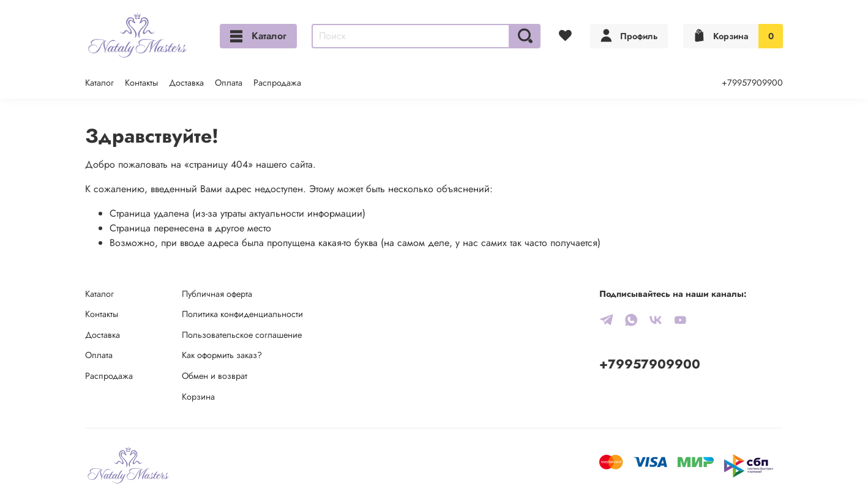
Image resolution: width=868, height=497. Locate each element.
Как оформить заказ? (222, 355)
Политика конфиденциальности (242, 314)
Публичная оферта (217, 294)
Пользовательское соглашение (242, 335)
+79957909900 (752, 83)
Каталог (258, 36)
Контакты (141, 83)
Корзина (198, 397)
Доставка (186, 83)
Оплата (229, 83)
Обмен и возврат (215, 376)
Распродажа (277, 83)
